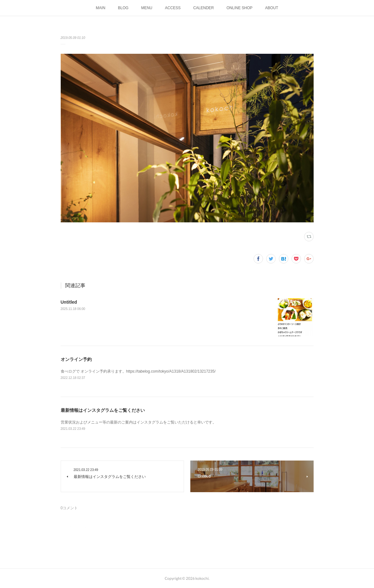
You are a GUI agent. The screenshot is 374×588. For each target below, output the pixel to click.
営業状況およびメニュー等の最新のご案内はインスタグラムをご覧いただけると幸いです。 (138, 422)
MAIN (101, 8)
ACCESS (173, 8)
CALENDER (203, 8)
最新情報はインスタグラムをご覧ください (103, 410)
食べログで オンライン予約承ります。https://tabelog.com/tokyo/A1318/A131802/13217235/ (138, 371)
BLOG (123, 8)
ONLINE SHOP (240, 8)
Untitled (69, 302)
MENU (147, 8)
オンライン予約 (76, 359)
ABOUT (272, 8)
